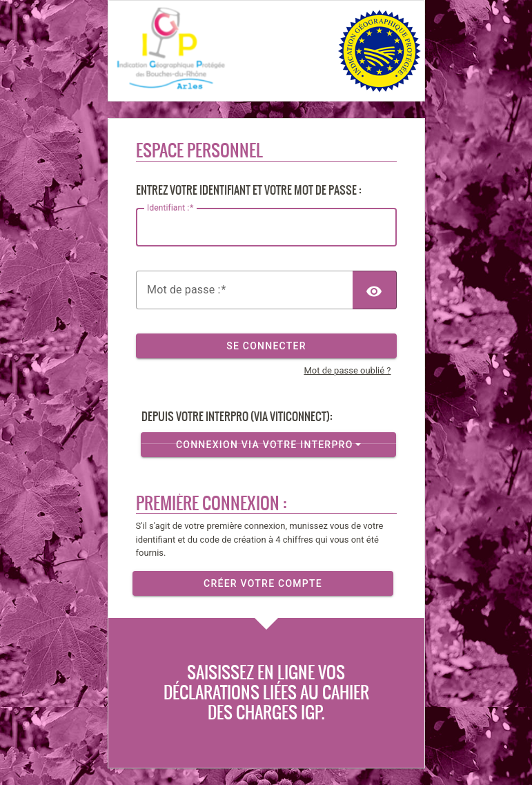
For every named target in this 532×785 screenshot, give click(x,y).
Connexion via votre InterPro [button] (264, 444)
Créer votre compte (263, 583)
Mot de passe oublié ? (347, 370)
